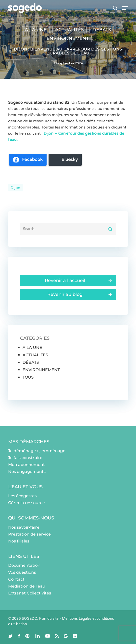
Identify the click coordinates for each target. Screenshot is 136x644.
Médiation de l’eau (27, 586)
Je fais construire (25, 458)
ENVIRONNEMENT (68, 38)
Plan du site (49, 619)
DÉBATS (102, 30)
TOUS (28, 377)
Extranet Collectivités (30, 593)
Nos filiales (19, 541)
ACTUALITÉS (69, 30)
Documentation (24, 565)
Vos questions (22, 572)
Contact (16, 579)
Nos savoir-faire (24, 527)
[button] (125, 8)
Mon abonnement (27, 465)
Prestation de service (29, 534)
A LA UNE (36, 30)
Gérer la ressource (27, 503)
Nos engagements (27, 472)
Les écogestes (22, 496)
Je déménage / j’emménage (37, 451)
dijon (15, 188)
